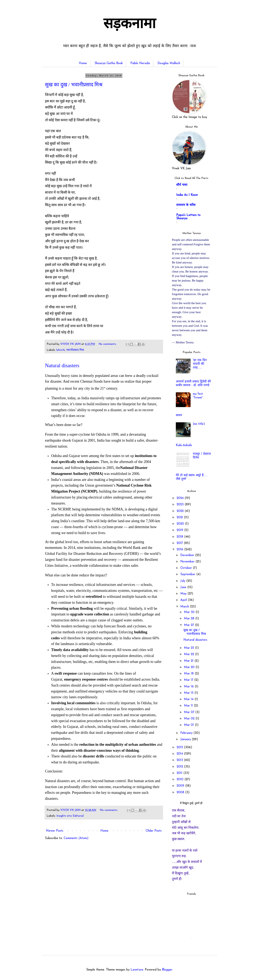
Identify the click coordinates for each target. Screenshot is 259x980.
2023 (181, 505)
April (184, 600)
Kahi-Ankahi (184, 445)
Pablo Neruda (140, 63)
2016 (180, 550)
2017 (180, 543)
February (187, 733)
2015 (180, 747)
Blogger (167, 970)
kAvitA (61, 350)
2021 (180, 518)
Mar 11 (189, 706)
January (186, 739)
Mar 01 (189, 725)
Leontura (137, 970)
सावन (179, 415)
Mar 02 (190, 719)
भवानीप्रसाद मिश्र (75, 350)
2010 (181, 780)
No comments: (108, 344)
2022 (181, 511)
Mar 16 (189, 687)
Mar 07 (190, 712)
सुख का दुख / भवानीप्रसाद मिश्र (74, 85)
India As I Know (187, 195)
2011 (180, 773)
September (188, 574)
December (188, 555)
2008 (181, 792)
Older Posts (154, 831)
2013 (180, 760)
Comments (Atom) (76, 838)
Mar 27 (189, 625)
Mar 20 (190, 667)
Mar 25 (190, 648)
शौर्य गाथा (182, 185)
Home (83, 63)
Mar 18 (189, 674)
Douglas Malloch (169, 63)
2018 (180, 537)
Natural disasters (62, 365)
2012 (180, 767)
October (187, 568)
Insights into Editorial (70, 816)
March (185, 607)
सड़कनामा (129, 25)
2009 (181, 786)
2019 (180, 530)
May (184, 594)
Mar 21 (189, 661)
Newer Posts (55, 831)
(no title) (199, 424)
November (188, 562)
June (184, 587)
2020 (181, 524)
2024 (181, 498)
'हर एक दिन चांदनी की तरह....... (200, 364)
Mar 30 (190, 612)
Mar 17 (189, 680)
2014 (180, 754)
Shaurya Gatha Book (109, 63)
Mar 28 (190, 619)
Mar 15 (189, 693)
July (183, 581)
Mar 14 (189, 699)
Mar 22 (190, 654)
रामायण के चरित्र (186, 205)
